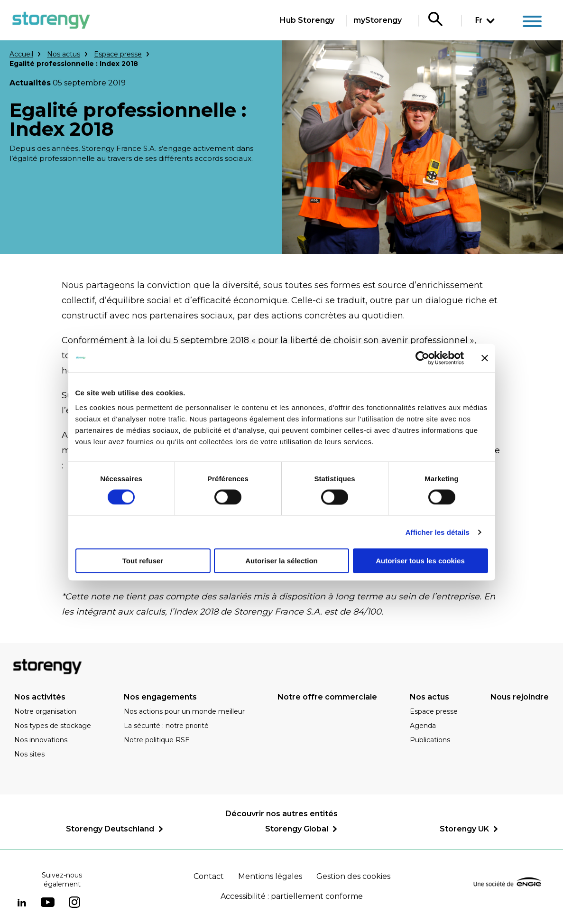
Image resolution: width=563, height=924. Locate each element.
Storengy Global (297, 829)
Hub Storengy (307, 20)
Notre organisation (45, 711)
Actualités (30, 83)
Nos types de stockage (53, 726)
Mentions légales (270, 876)
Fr (479, 20)
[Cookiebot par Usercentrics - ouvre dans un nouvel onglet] (422, 358)
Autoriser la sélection (281, 561)
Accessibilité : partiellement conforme (292, 896)
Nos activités (40, 697)
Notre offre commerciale (327, 697)
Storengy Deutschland (110, 829)
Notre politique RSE (157, 740)
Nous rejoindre (520, 697)
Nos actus (64, 54)
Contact (209, 876)
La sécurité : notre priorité (166, 726)
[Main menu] (532, 23)
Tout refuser (143, 561)
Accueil (21, 54)
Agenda (423, 726)
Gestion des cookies (353, 876)
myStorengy (378, 20)
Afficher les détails (438, 532)
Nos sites (29, 754)
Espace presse (118, 54)
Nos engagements (160, 697)
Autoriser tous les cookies (420, 561)
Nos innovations (41, 740)
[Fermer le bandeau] (485, 358)
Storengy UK (464, 829)
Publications (430, 740)
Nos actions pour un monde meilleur (184, 711)
